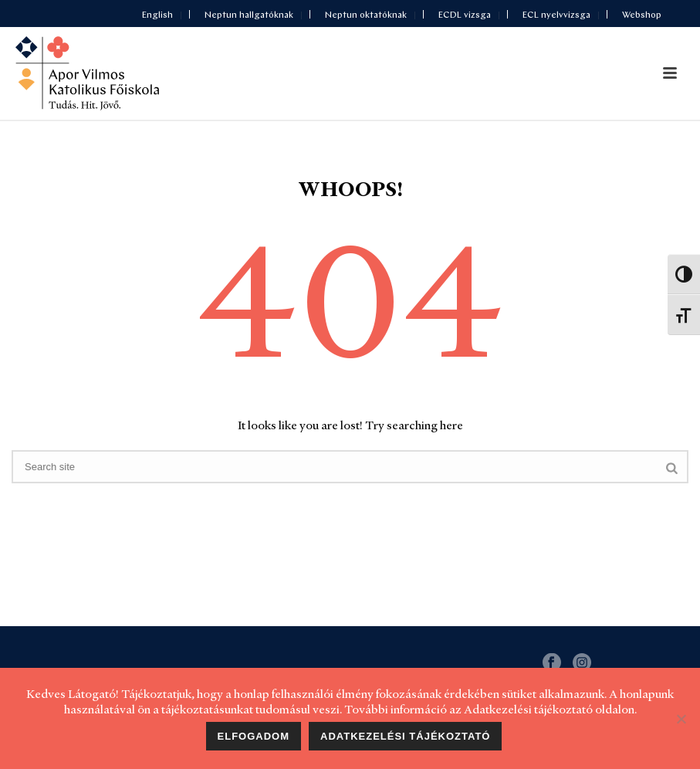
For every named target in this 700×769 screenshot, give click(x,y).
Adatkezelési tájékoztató (405, 736)
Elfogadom (254, 736)
